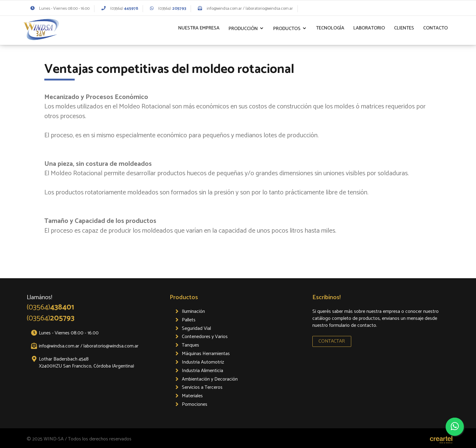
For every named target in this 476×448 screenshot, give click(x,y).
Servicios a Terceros (202, 387)
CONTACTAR (332, 341)
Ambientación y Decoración (210, 379)
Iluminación (193, 311)
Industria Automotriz (203, 362)
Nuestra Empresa (199, 28)
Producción (243, 29)
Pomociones (195, 404)
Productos (287, 29)
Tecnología (330, 28)
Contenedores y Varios (205, 337)
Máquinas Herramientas (206, 354)
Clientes (404, 28)
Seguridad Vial (196, 328)
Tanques (190, 345)
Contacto (435, 28)
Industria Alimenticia (202, 371)
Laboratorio (369, 28)
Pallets (189, 320)
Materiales (192, 396)
